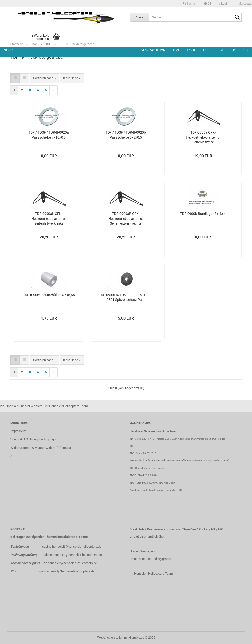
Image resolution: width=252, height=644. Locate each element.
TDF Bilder (240, 50)
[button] (208, 4)
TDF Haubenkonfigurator (143, 461)
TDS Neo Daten (167, 483)
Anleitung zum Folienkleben (145, 490)
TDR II (191, 50)
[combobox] (45, 78)
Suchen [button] (190, 4)
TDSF (206, 50)
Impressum (18, 431)
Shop (8, 50)
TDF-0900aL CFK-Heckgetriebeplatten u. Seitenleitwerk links (49, 219)
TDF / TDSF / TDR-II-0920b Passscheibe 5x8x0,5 (126, 135)
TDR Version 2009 (161, 439)
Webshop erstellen (110, 637)
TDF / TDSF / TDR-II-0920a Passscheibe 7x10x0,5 (49, 135)
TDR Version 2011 (140, 439)
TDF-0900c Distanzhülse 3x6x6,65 (49, 295)
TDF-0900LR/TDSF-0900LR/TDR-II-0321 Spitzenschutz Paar (126, 297)
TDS (176, 50)
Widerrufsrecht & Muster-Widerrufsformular (41, 448)
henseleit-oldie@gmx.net (156, 559)
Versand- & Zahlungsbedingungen (34, 439)
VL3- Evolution (153, 50)
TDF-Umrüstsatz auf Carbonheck (147, 468)
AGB (13, 456)
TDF (221, 50)
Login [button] (224, 4)
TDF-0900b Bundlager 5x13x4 (203, 214)
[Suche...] (139, 17)
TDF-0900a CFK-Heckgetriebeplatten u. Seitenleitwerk (203, 137)
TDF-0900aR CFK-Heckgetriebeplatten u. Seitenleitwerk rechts (126, 219)
